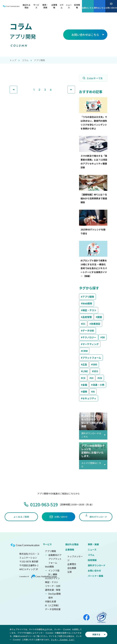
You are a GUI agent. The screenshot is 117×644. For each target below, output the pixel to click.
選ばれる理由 (72, 544)
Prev (17, 88)
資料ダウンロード (97, 565)
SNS (95, 364)
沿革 (70, 572)
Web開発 (87, 303)
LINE (85, 371)
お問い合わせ (94, 571)
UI (92, 378)
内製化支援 (50, 601)
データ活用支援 (53, 609)
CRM (85, 351)
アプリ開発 (88, 297)
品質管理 (87, 317)
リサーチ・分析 (53, 586)
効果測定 (96, 324)
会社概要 (72, 568)
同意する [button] (96, 634)
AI (94, 392)
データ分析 (88, 331)
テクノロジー (89, 337)
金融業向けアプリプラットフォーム (55, 559)
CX (84, 378)
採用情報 (92, 560)
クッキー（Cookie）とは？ (63, 640)
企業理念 (72, 564)
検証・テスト (89, 310)
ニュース (92, 550)
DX (103, 337)
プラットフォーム (92, 358)
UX (101, 378)
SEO (96, 371)
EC (84, 324)
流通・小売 (98, 385)
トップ (13, 60)
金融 (85, 385)
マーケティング (91, 344)
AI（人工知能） (53, 605)
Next (75, 88)
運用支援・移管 (53, 590)
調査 (100, 317)
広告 (85, 364)
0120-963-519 (44, 504)
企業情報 (70, 550)
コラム (25, 60)
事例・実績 (93, 544)
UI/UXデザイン (52, 578)
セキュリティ (89, 398)
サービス (47, 544)
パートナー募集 (95, 576)
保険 (85, 392)
